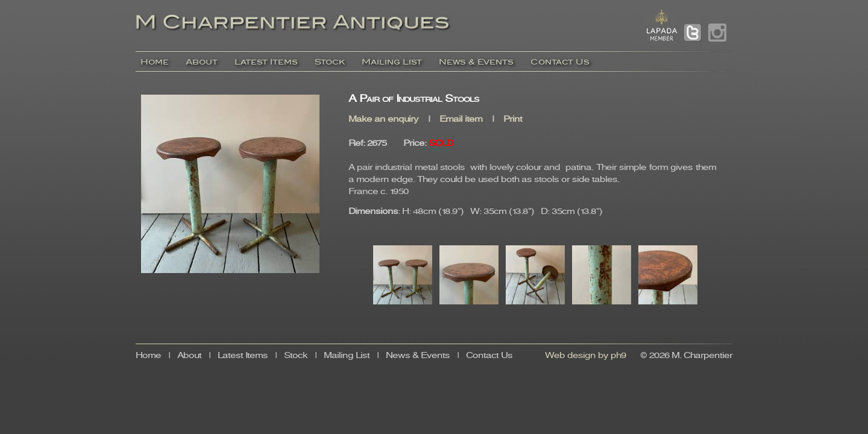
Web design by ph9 (586, 356)
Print (513, 120)
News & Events (476, 62)
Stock (330, 62)
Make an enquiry (383, 120)
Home (155, 62)
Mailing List (392, 62)
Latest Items (266, 62)
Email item (461, 120)
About (202, 62)
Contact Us (560, 62)
